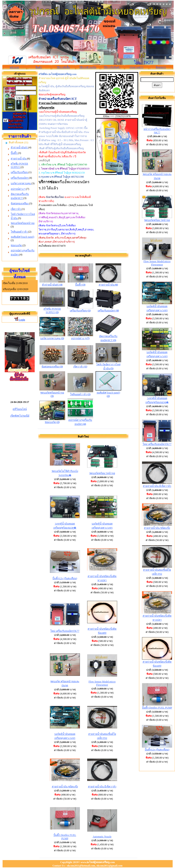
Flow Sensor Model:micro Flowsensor (102, 683)
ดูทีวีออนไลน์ (20, 409)
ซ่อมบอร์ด (17, 245)
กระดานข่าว (136, 67)
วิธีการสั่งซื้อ (63, 67)
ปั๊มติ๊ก (14, 153)
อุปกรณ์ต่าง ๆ (18, 189)
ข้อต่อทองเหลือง (20, 203)
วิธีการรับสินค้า (112, 67)
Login (22, 320)
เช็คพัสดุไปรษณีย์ (20, 416)
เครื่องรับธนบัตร (20, 178)
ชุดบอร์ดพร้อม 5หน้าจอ (102, 473)
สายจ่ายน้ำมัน (19, 159)
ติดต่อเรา (161, 67)
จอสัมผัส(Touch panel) (22, 237)
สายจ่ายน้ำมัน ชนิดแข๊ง (65, 787)
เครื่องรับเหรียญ (20, 172)
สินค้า (39, 67)
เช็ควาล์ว (16, 209)
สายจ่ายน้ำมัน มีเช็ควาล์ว (102, 787)
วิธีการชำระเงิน (88, 67)
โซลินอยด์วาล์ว (19, 232)
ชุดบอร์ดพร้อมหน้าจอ (23, 223)
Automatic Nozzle (102, 837)
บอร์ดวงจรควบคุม (21, 183)
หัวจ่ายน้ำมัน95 (19, 147)
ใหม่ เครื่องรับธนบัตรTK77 (65, 631)
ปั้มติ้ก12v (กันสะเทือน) (65, 578)
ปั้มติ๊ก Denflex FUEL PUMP (157, 708)
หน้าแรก (14, 67)
